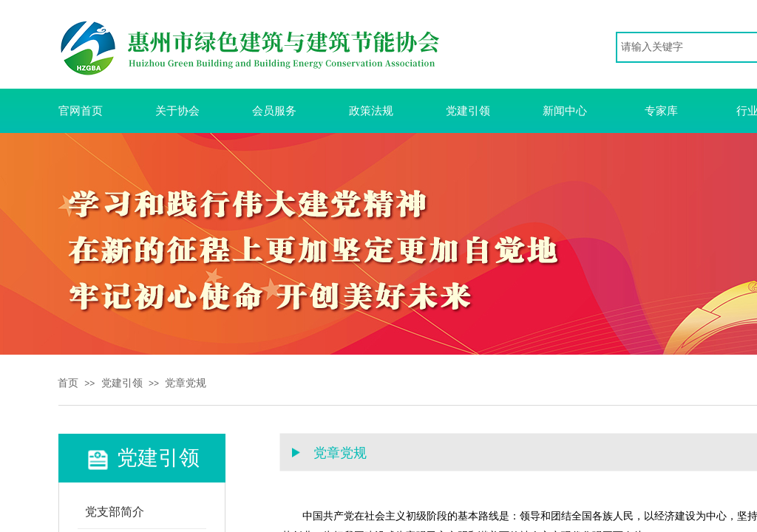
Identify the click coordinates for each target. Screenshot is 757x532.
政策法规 (371, 111)
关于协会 (177, 111)
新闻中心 (565, 111)
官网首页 (81, 111)
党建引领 (468, 111)
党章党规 (186, 383)
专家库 (661, 111)
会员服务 (274, 111)
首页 (68, 383)
